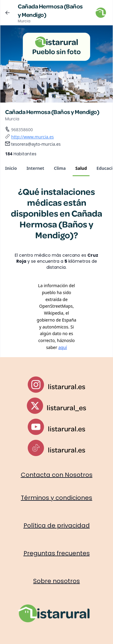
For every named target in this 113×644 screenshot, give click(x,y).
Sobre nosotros (56, 581)
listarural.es (67, 386)
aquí (63, 347)
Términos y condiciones (56, 498)
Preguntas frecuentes (57, 553)
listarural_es (66, 408)
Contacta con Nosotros (57, 475)
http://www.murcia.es (33, 137)
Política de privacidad (57, 525)
